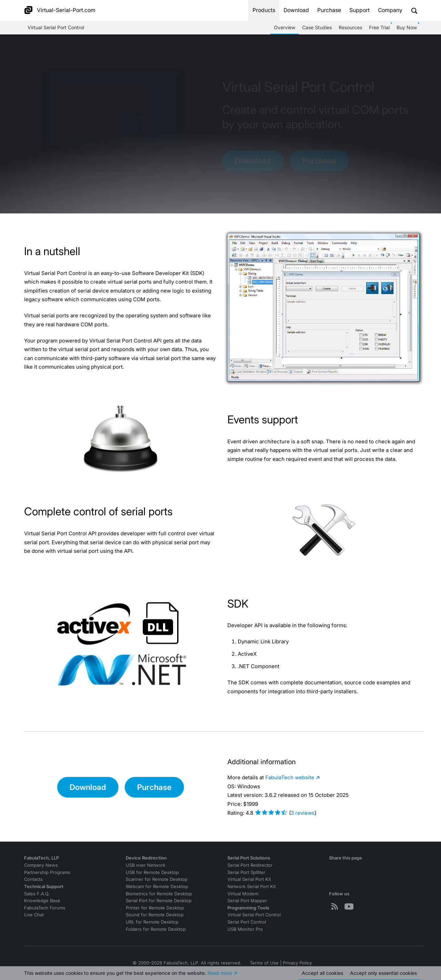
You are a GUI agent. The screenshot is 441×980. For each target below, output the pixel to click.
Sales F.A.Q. (37, 894)
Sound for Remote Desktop (155, 915)
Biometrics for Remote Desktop (159, 894)
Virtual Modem (243, 894)
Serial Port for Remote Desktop (159, 901)
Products (264, 10)
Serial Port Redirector (250, 865)
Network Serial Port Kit (252, 887)
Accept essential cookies (383, 973)
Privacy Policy (297, 963)
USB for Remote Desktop (152, 872)
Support (360, 10)
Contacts (33, 879)
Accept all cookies (322, 973)
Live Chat (34, 915)
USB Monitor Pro (245, 929)
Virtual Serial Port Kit (249, 879)
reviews (303, 813)
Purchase (329, 10)
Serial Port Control (247, 922)
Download (296, 10)
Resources (350, 27)
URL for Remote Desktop (152, 922)
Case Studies (317, 27)
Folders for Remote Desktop (156, 929)
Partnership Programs (47, 872)
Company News (41, 865)
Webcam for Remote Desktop (157, 887)
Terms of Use (264, 963)
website (290, 777)
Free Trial (379, 27)
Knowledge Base (42, 901)
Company (390, 10)
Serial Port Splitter (246, 872)
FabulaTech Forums (45, 908)
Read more (220, 973)
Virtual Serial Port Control (56, 27)
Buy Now (407, 27)
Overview (285, 27)
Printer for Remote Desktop (155, 908)
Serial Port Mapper (247, 901)
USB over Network (146, 865)
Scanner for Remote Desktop (157, 879)
